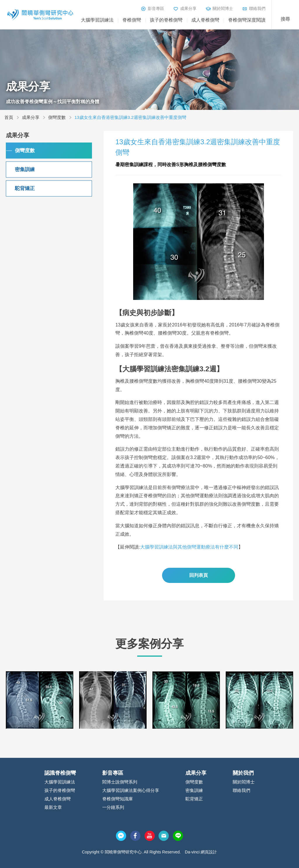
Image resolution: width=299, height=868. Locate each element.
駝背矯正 (25, 188)
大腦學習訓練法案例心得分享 (131, 790)
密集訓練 (25, 169)
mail (164, 836)
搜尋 (285, 19)
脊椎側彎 (132, 20)
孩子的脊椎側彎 (166, 20)
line (178, 836)
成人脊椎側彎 (205, 20)
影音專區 (156, 8)
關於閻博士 (223, 8)
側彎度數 (57, 117)
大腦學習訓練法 (97, 20)
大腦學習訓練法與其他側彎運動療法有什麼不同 (189, 547)
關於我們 (243, 773)
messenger (121, 836)
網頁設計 (209, 852)
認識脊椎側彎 (60, 773)
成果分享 (188, 8)
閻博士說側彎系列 (120, 782)
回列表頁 (199, 575)
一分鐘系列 (113, 807)
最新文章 (53, 807)
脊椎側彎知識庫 (118, 799)
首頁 (9, 117)
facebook (135, 836)
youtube (150, 836)
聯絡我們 (257, 8)
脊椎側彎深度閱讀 (247, 20)
